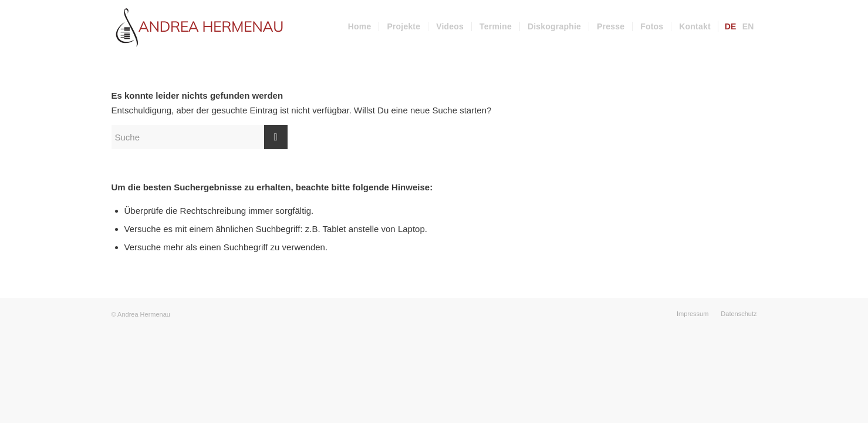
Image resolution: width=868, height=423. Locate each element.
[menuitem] (360, 26)
